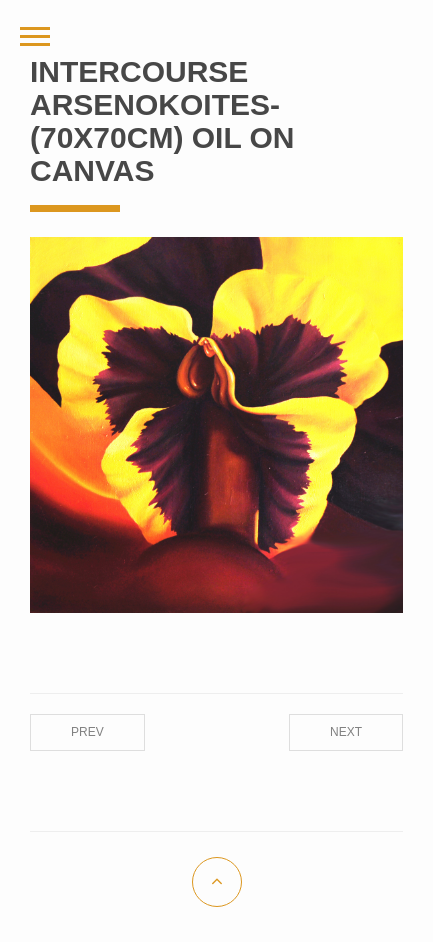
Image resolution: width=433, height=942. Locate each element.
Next (346, 732)
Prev (87, 732)
